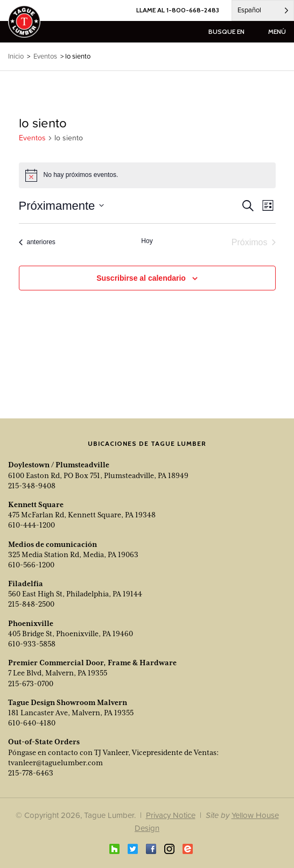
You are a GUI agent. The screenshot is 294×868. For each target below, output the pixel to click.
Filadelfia (26, 584)
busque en (226, 31)
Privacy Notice (171, 815)
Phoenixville (31, 623)
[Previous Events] (37, 243)
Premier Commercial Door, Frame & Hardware (92, 663)
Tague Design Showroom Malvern (68, 702)
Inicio (16, 56)
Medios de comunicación (52, 544)
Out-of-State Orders (44, 742)
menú (277, 31)
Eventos (32, 138)
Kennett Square (36, 504)
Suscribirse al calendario (141, 278)
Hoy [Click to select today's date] (147, 241)
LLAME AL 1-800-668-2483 (178, 10)
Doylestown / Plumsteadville (59, 465)
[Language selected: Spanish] (263, 10)
